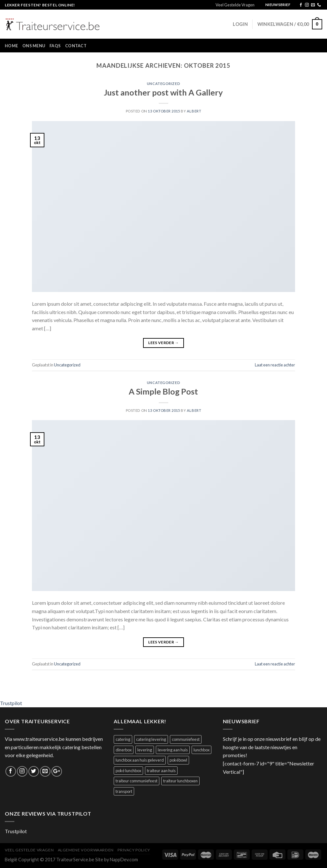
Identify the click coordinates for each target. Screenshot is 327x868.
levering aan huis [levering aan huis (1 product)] (173, 750)
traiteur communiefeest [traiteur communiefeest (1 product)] (137, 781)
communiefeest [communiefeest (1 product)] (186, 739)
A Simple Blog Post (163, 391)
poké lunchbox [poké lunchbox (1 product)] (128, 771)
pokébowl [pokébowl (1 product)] (178, 760)
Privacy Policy (134, 850)
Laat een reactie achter (275, 365)
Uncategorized (163, 84)
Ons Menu (34, 46)
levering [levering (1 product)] (145, 750)
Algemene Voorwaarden (86, 850)
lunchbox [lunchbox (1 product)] (202, 750)
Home (11, 46)
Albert (194, 111)
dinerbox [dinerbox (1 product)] (124, 750)
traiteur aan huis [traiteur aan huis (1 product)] (161, 771)
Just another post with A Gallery (163, 92)
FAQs (55, 46)
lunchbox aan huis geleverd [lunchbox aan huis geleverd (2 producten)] (140, 760)
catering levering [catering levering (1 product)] (151, 739)
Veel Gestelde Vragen (235, 5)
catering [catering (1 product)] (123, 739)
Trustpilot (11, 703)
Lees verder (163, 343)
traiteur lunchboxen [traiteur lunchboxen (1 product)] (180, 781)
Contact (76, 46)
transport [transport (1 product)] (124, 791)
